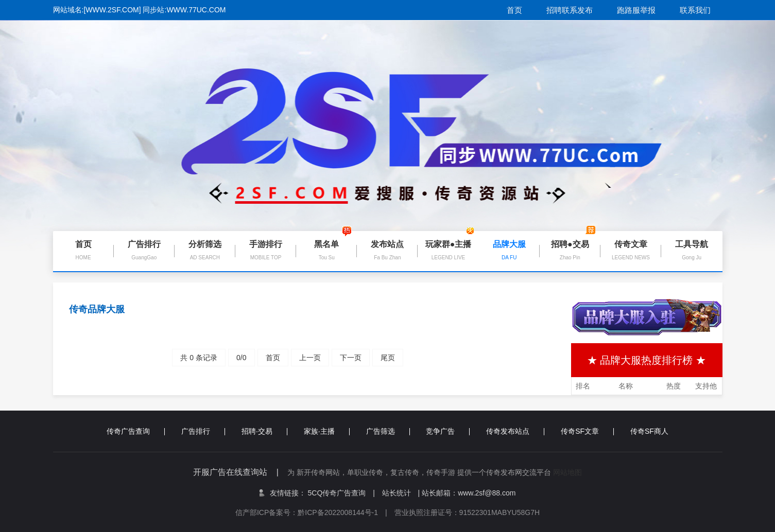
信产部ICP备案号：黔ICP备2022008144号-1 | (315, 512)
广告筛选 (388, 431)
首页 (514, 10)
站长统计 (397, 493)
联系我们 (695, 10)
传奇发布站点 (515, 431)
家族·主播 (327, 431)
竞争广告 (448, 431)
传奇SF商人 (649, 431)
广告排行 (203, 431)
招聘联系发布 (570, 10)
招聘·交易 (264, 431)
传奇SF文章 (587, 431)
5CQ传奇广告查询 (341, 493)
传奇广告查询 (136, 431)
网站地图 (567, 472)
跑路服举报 (636, 10)
